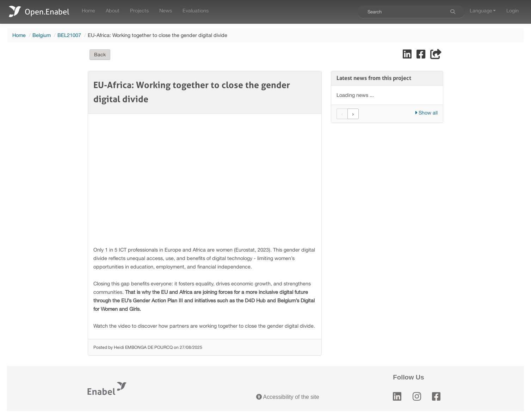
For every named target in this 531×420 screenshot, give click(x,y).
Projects (139, 10)
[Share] (436, 56)
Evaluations (196, 10)
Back (100, 55)
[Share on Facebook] (422, 56)
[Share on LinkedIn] (408, 56)
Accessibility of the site (288, 397)
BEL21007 (69, 35)
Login (513, 10)
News (166, 10)
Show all (426, 113)
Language (483, 10)
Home (88, 10)
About (113, 10)
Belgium (42, 35)
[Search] (453, 12)
